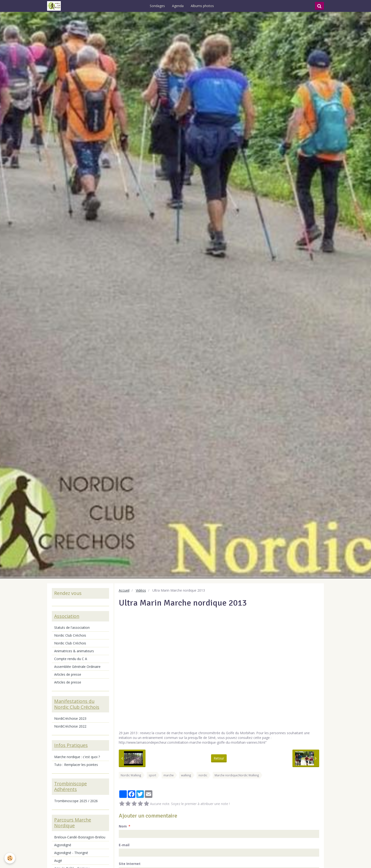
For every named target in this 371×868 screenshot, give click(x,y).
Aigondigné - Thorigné (71, 853)
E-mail (124, 845)
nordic (203, 775)
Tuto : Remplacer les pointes (76, 765)
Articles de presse (68, 674)
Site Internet (130, 864)
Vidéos (141, 590)
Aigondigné (63, 845)
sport (152, 775)
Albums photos (204, 6)
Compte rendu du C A (71, 659)
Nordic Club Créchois (70, 635)
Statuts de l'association (72, 627)
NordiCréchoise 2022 (70, 726)
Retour (219, 758)
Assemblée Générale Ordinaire (77, 667)
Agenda (179, 6)
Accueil (124, 590)
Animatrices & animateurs (74, 651)
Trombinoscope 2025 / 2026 (76, 801)
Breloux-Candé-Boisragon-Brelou (80, 837)
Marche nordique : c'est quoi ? (77, 757)
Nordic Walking (131, 775)
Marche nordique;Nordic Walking (237, 775)
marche (169, 775)
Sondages (159, 6)
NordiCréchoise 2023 (70, 718)
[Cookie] (10, 858)
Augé (58, 861)
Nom (123, 826)
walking (186, 775)
